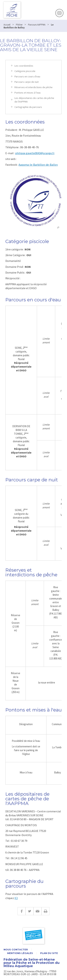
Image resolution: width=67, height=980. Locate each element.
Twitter (29, 911)
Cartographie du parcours (28, 107)
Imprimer (45, 911)
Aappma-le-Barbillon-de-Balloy (38, 165)
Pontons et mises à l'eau (28, 93)
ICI (16, 898)
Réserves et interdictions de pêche (33, 87)
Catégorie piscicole (25, 71)
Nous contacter (16, 950)
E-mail (37, 911)
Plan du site (49, 953)
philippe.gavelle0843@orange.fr (35, 153)
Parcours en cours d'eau (27, 76)
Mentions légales (20, 953)
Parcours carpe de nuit (27, 82)
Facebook (21, 911)
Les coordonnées (24, 66)
